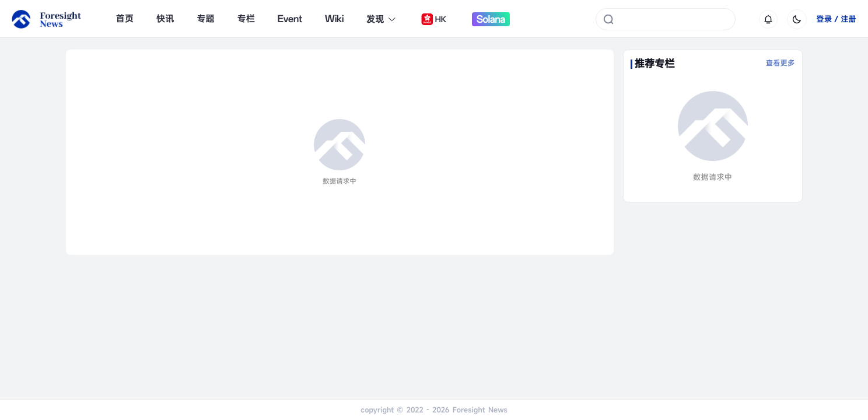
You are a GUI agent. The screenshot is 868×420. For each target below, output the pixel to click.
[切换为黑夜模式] (797, 19)
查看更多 (780, 64)
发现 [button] (381, 19)
